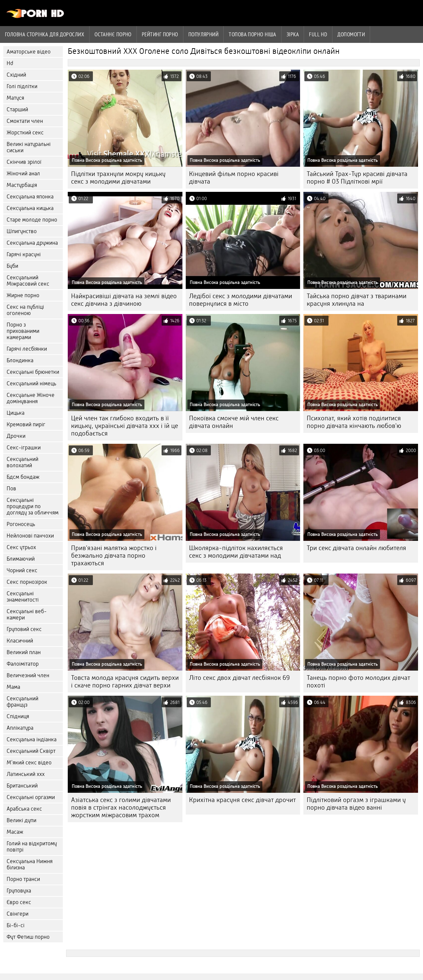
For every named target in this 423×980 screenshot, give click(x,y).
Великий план (24, 652)
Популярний (204, 34)
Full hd (318, 34)
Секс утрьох (21, 547)
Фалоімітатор (23, 664)
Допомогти (351, 34)
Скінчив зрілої (24, 162)
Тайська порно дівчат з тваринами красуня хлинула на (357, 300)
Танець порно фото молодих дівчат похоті (358, 682)
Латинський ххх (26, 774)
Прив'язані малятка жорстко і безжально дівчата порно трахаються (114, 556)
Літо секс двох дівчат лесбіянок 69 (239, 678)
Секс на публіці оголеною (25, 310)
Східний (16, 75)
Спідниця (18, 716)
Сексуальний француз (22, 702)
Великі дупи (21, 820)
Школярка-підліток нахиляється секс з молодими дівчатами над (236, 552)
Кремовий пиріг (26, 424)
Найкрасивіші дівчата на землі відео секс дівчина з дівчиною (124, 300)
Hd (10, 63)
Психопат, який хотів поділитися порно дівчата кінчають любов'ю (354, 422)
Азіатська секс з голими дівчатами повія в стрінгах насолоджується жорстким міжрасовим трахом (121, 807)
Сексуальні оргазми (31, 797)
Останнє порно (113, 34)
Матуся (15, 98)
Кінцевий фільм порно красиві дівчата (234, 178)
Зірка (293, 34)
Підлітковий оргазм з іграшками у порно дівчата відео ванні (356, 804)
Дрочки (16, 436)
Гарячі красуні (24, 254)
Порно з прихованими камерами (23, 331)
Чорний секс (22, 570)
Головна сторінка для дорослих (45, 34)
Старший (17, 109)
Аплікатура (20, 728)
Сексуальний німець (31, 384)
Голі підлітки (22, 86)
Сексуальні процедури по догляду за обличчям (33, 506)
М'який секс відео (29, 763)
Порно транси (23, 879)
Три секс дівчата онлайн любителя (356, 548)
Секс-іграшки (24, 448)
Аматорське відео (29, 52)
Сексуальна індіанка (32, 739)
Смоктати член (25, 121)
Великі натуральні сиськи (29, 147)
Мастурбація (22, 185)
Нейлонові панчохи (30, 536)
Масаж (15, 832)
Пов (11, 489)
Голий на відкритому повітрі (32, 847)
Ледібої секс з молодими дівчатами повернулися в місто (241, 300)
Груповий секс (24, 629)
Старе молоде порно (32, 220)
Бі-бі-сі (16, 925)
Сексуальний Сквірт (31, 751)
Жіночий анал (23, 174)
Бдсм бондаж (23, 477)
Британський (22, 786)
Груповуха (19, 891)
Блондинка (20, 360)
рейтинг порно (160, 34)
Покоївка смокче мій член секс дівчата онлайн (234, 422)
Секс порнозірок (27, 582)
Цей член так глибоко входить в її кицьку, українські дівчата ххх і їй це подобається (125, 426)
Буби (12, 266)
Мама (13, 687)
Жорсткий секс (25, 133)
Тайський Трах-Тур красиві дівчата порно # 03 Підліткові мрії (357, 178)
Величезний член (28, 675)
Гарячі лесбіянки (27, 349)
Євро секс (19, 902)
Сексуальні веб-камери (27, 614)
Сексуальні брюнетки (33, 372)
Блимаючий (21, 559)
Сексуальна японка (30, 197)
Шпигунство (22, 231)
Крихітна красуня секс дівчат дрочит (242, 800)
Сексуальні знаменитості (23, 597)
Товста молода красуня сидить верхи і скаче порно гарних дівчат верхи (125, 682)
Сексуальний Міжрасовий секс (28, 281)
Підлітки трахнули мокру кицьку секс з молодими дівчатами (118, 178)
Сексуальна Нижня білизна (30, 864)
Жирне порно (23, 295)
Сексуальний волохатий (22, 462)
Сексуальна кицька (30, 208)
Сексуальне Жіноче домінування (31, 398)
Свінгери (18, 914)
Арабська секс (24, 809)
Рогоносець (21, 524)
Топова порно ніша (252, 34)
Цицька (16, 413)
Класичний (20, 641)
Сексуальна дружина (32, 243)
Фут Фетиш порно (28, 937)
